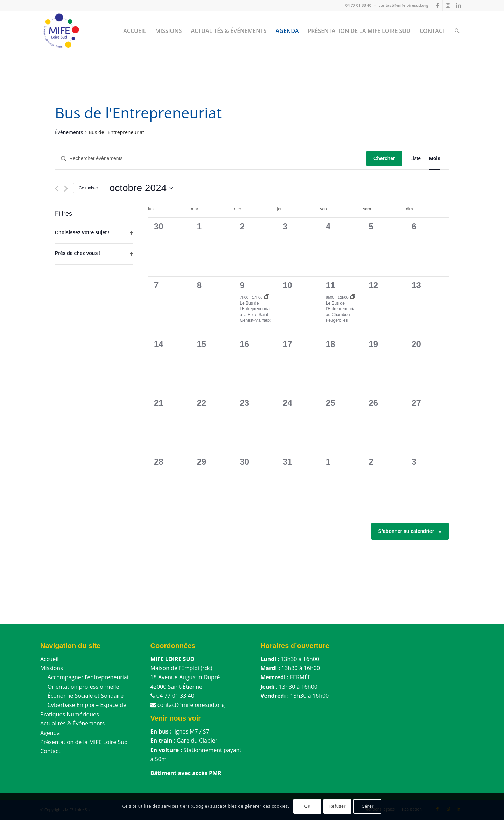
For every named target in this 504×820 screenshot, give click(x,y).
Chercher (384, 158)
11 (331, 285)
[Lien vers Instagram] (448, 5)
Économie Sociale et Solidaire (82, 696)
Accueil (49, 659)
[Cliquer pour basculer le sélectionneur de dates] (141, 188)
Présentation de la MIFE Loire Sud (84, 742)
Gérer (368, 806)
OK (307, 806)
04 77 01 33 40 (358, 5)
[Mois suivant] (66, 189)
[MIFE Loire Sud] (61, 31)
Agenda (50, 733)
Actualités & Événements (72, 723)
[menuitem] (135, 31)
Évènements (69, 132)
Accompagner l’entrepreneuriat (85, 677)
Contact (50, 751)
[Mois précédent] (57, 189)
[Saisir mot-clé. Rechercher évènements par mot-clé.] (211, 158)
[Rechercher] (457, 31)
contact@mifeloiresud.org (404, 5)
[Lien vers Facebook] (437, 5)
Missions (52, 668)
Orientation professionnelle (80, 687)
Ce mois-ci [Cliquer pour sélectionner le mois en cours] (89, 188)
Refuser (338, 806)
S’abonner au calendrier (406, 531)
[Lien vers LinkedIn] (458, 5)
